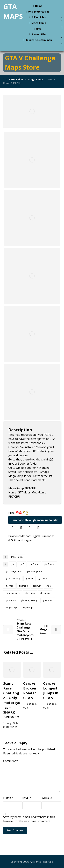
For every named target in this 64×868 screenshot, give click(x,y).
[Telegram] (13, 528)
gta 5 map (34, 564)
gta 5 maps (50, 564)
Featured (31, 704)
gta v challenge (13, 593)
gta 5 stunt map (13, 579)
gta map (9, 586)
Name (8, 798)
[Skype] (30, 528)
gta (13, 564)
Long (9, 723)
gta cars (29, 579)
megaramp (27, 607)
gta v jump (30, 593)
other (26, 708)
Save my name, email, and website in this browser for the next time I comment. (29, 819)
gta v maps (11, 600)
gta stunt (37, 586)
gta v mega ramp (29, 600)
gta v (49, 586)
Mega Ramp (17, 557)
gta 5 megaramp (35, 571)
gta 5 (22, 564)
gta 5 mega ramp (14, 571)
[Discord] (21, 528)
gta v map (45, 593)
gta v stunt (48, 600)
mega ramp (11, 607)
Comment (11, 761)
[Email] (38, 528)
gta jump (43, 579)
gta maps (23, 586)
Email (27, 798)
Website (47, 798)
